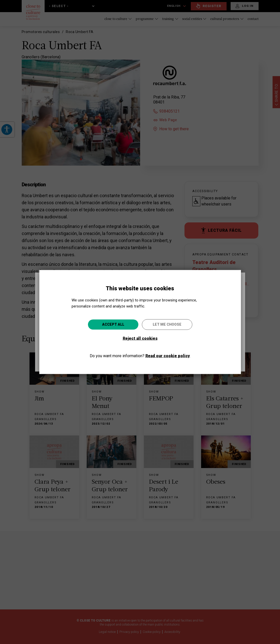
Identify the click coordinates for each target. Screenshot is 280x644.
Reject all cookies (140, 338)
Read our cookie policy (168, 356)
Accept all (113, 324)
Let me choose (167, 324)
